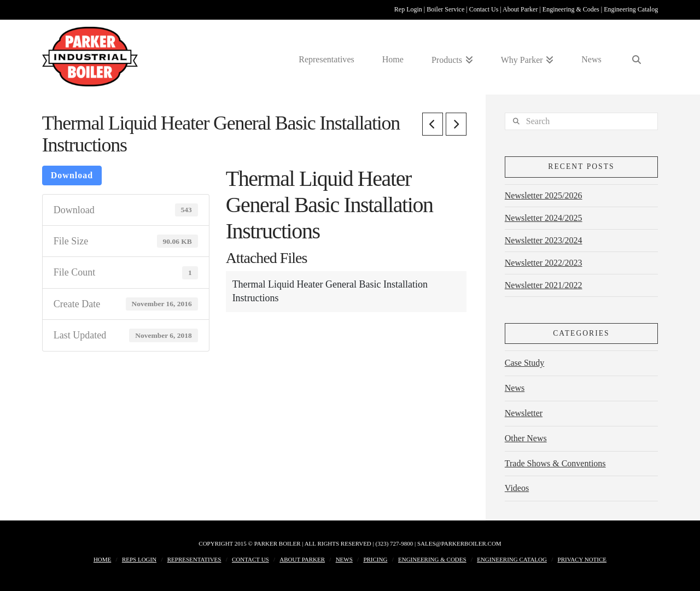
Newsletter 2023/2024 (544, 240)
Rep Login (409, 9)
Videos (517, 488)
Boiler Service (446, 9)
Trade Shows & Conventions (555, 463)
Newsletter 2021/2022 (544, 285)
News (515, 388)
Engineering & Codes (572, 9)
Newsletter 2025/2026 (544, 195)
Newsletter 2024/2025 (544, 218)
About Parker (521, 9)
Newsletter (524, 413)
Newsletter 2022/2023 (544, 263)
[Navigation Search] (637, 57)
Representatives (194, 559)
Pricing (375, 559)
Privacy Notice (582, 559)
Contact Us (485, 9)
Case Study (524, 363)
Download (72, 175)
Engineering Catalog (631, 9)
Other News (526, 438)
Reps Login (139, 559)
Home (102, 559)
